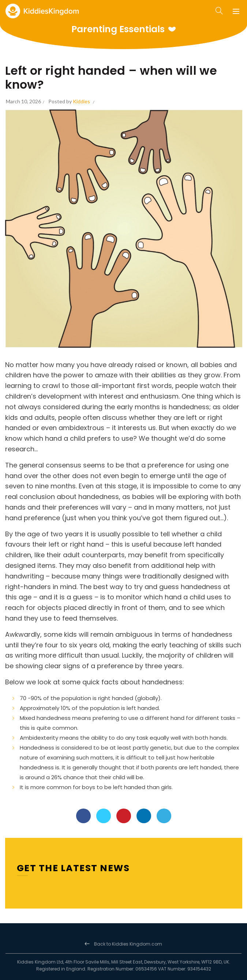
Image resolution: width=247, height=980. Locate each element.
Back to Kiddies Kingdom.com (128, 944)
